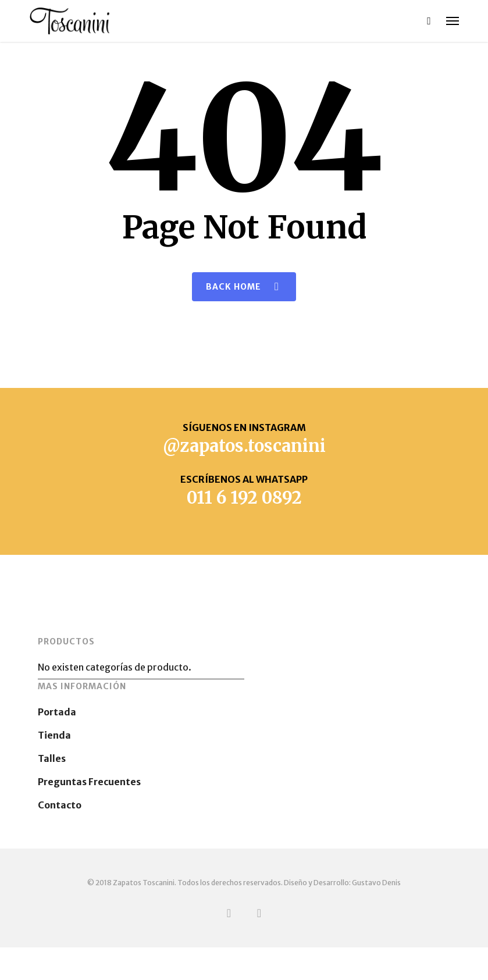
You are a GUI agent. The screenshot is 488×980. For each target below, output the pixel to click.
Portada (57, 712)
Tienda (54, 735)
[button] (453, 21)
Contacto (60, 805)
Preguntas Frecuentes (89, 782)
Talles (52, 758)
